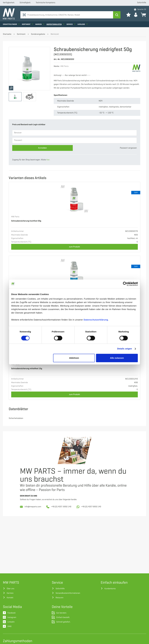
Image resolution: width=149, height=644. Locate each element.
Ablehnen (74, 358)
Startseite (7, 34)
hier (48, 160)
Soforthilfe (142, 3)
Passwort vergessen (128, 148)
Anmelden (42, 148)
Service (71, 26)
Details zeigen (124, 349)
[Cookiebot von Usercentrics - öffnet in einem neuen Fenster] (125, 284)
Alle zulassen (117, 358)
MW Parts (15, 217)
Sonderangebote (38, 34)
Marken (40, 26)
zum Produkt (75, 247)
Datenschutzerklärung (96, 320)
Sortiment (27, 26)
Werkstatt (55, 34)
